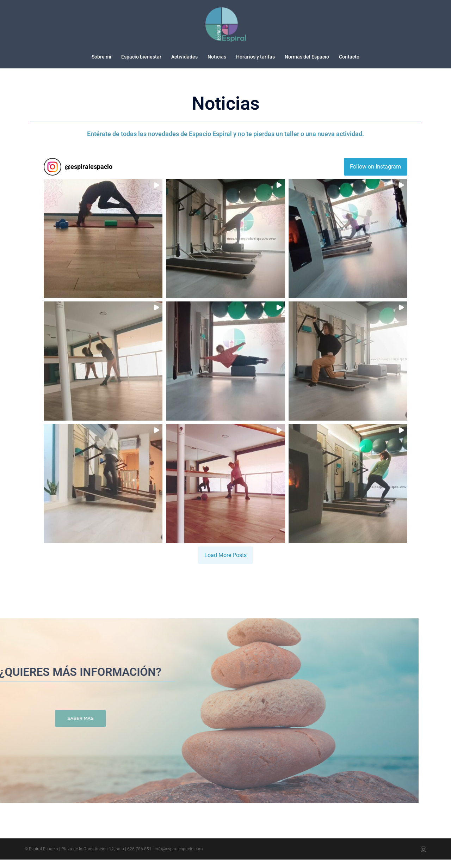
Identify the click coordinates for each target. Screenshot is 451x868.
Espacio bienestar (141, 57)
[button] (103, 229)
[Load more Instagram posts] (225, 546)
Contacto (349, 57)
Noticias (217, 57)
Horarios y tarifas (255, 57)
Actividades (184, 57)
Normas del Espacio (307, 57)
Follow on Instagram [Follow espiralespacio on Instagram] (375, 157)
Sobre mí (101, 57)
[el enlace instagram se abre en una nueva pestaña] (424, 857)
